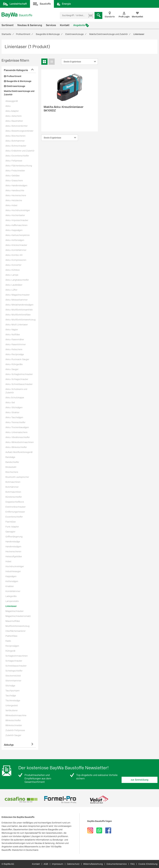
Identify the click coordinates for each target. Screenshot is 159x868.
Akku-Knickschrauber (16, 245)
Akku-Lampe (12, 275)
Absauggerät (12, 101)
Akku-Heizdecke (14, 200)
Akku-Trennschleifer (15, 422)
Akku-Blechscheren (15, 136)
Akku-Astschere (14, 116)
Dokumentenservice (117, 864)
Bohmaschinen (13, 482)
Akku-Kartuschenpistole (18, 235)
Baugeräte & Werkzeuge (18, 81)
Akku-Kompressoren (16, 260)
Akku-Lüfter (11, 290)
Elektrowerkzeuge (15, 86)
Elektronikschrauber (16, 507)
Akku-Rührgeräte (14, 364)
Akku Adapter (12, 111)
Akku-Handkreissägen (16, 185)
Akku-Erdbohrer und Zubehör (20, 151)
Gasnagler (10, 532)
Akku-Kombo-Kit (14, 255)
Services (51, 25)
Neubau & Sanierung (30, 25)
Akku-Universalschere (16, 432)
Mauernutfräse (13, 621)
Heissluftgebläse (14, 556)
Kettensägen (12, 581)
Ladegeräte (11, 596)
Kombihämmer (13, 591)
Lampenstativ (12, 601)
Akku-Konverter (13, 265)
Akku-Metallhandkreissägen (19, 305)
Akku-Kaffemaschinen (16, 225)
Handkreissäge (13, 542)
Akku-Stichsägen (14, 407)
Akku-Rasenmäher (15, 339)
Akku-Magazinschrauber (18, 295)
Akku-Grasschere (14, 181)
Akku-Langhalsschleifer (17, 280)
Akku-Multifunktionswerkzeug (20, 320)
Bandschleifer (12, 462)
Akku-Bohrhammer (15, 141)
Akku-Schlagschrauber (17, 379)
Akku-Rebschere (14, 349)
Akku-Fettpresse (14, 161)
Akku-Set (10, 402)
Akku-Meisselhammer (17, 300)
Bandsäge (10, 457)
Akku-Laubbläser (14, 285)
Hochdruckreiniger (15, 566)
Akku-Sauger (12, 369)
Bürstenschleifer (14, 497)
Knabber (10, 586)
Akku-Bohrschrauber (16, 146)
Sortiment (8, 25)
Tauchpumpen (12, 691)
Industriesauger (13, 571)
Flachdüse (11, 522)
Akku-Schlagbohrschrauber (19, 374)
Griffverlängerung (14, 537)
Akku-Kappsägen (14, 230)
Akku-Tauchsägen (14, 417)
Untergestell (12, 705)
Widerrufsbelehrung (93, 864)
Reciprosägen (12, 646)
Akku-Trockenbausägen (17, 427)
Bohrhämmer (12, 487)
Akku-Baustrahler (14, 121)
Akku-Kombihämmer (16, 250)
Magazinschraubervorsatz (18, 616)
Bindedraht (11, 467)
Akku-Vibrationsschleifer (18, 437)
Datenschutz (73, 864)
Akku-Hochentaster (15, 215)
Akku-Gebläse (12, 176)
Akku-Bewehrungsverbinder (19, 131)
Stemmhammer (13, 681)
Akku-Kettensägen (15, 240)
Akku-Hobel (11, 205)
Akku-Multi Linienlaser (17, 325)
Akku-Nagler (12, 330)
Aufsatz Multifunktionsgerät (19, 452)
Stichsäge (10, 686)
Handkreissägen (13, 547)
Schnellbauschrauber (16, 666)
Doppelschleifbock (15, 502)
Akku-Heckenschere (16, 195)
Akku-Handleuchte (15, 190)
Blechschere (12, 472)
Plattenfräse (11, 636)
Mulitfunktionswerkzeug (17, 626)
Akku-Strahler (12, 412)
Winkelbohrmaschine (16, 715)
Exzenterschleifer (14, 517)
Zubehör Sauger (13, 735)
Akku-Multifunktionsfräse (18, 315)
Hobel (8, 561)
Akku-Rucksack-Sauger (17, 359)
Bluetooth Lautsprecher (17, 477)
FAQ (133, 864)
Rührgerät (10, 651)
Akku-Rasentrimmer (16, 344)
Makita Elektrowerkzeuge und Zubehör (19, 93)
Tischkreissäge (13, 701)
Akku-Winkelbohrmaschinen (20, 442)
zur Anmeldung (140, 780)
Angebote (79, 25)
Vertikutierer (12, 710)
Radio (8, 641)
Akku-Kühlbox (13, 270)
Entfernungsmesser (15, 512)
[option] (21, 800)
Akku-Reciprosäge (15, 354)
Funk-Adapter (12, 527)
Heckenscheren (13, 552)
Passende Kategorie (16, 70)
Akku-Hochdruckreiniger (18, 210)
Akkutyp (9, 745)
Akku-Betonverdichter (17, 126)
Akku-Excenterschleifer (17, 156)
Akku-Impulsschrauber (17, 220)
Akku (8, 106)
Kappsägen (11, 576)
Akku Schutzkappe (15, 398)
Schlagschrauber (14, 661)
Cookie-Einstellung (148, 864)
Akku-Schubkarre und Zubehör (16, 391)
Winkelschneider (14, 725)
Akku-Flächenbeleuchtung (19, 166)
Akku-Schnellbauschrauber (19, 384)
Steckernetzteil (13, 676)
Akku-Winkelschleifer (16, 447)
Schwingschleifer (14, 671)
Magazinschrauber (15, 611)
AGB (46, 864)
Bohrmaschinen (13, 492)
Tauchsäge (11, 696)
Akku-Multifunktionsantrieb (19, 310)
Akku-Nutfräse (13, 335)
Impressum (58, 864)
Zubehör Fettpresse (15, 730)
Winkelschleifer (13, 720)
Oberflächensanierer (16, 631)
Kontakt (65, 25)
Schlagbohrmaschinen (17, 656)
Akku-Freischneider (15, 171)
